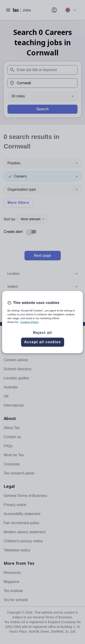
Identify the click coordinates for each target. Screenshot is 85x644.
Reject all (42, 333)
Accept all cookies (42, 342)
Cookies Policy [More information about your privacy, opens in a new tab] (30, 322)
